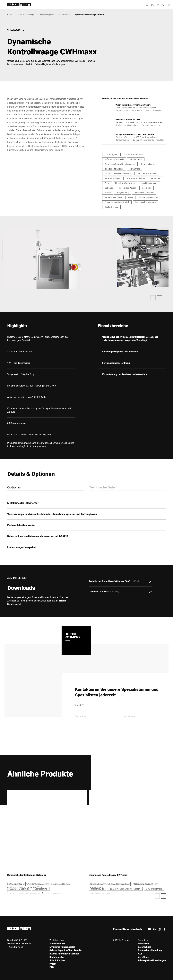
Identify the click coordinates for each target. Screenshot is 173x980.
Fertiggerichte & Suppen (145, 202)
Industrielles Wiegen (127, 188)
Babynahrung (123, 193)
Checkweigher (65, 15)
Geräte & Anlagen (112, 178)
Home (10, 15)
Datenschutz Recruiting (150, 950)
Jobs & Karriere (57, 960)
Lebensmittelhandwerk (133, 154)
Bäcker (108, 193)
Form (107, 183)
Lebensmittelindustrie (135, 178)
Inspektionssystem (47, 15)
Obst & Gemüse (111, 207)
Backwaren (155, 178)
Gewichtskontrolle (149, 164)
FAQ (52, 967)
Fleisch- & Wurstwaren (125, 183)
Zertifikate (143, 957)
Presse (53, 964)
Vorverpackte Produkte (147, 174)
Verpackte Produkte (113, 197)
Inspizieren (147, 188)
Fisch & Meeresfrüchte (149, 197)
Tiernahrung (135, 169)
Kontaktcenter (57, 957)
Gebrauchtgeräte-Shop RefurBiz (66, 950)
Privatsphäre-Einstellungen (152, 960)
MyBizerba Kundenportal (62, 947)
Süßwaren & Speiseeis (114, 159)
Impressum (144, 943)
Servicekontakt (57, 943)
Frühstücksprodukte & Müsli (117, 202)
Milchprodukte (136, 159)
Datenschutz (144, 947)
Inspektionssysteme (149, 183)
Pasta (130, 197)
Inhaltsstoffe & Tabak (114, 169)
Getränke (109, 188)
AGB (140, 954)
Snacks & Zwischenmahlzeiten (118, 174)
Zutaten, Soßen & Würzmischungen (120, 164)
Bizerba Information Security (64, 954)
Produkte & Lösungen (26, 15)
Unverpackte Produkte (144, 193)
